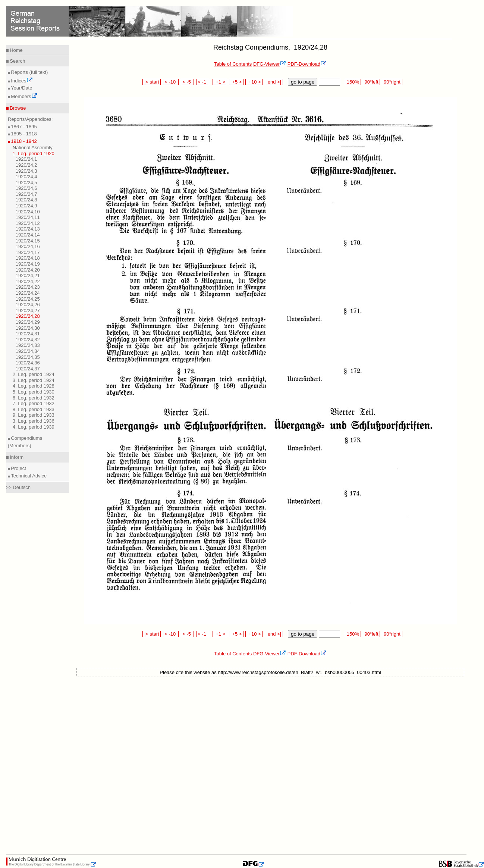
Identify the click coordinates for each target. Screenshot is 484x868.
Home (16, 50)
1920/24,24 (28, 293)
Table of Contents (233, 64)
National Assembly (33, 148)
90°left (371, 82)
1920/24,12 (28, 223)
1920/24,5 (26, 183)
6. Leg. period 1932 (34, 398)
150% (353, 82)
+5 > (236, 82)
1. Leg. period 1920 (34, 153)
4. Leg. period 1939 (34, 427)
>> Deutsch (18, 487)
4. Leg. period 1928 (34, 386)
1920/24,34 (28, 351)
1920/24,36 (28, 363)
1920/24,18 (28, 258)
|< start (152, 82)
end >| (274, 82)
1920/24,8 (26, 200)
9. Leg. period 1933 (34, 415)
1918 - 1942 (23, 141)
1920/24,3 (26, 171)
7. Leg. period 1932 (34, 403)
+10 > (254, 82)
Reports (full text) (29, 72)
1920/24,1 (26, 159)
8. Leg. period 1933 (34, 409)
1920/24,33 (28, 345)
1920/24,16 (28, 246)
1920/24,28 (28, 316)
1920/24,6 (26, 188)
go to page (303, 82)
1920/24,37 (28, 369)
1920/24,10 (28, 212)
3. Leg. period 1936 (34, 421)
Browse (17, 108)
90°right (392, 82)
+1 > (220, 82)
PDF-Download (307, 64)
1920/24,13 (28, 229)
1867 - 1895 (23, 127)
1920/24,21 (28, 275)
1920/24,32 (28, 340)
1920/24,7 (26, 194)
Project (18, 468)
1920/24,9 (26, 206)
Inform (16, 457)
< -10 (171, 82)
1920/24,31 (28, 334)
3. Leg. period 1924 (34, 380)
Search (17, 61)
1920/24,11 (28, 217)
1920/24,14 (28, 235)
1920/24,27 (28, 311)
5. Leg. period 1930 (34, 392)
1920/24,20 (28, 270)
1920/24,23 (28, 287)
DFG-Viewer (270, 64)
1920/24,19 (28, 264)
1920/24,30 (28, 328)
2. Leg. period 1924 (34, 374)
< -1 (203, 82)
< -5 (188, 82)
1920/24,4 (26, 177)
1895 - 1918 (23, 134)
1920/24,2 (26, 165)
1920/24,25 (28, 299)
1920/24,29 (28, 322)
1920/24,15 (28, 241)
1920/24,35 (28, 357)
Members (24, 96)
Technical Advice (28, 476)
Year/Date (21, 88)
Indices (21, 81)
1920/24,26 (28, 305)
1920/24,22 (28, 281)
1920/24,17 (28, 252)
